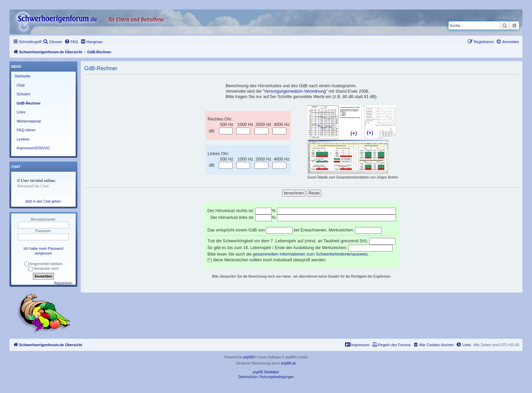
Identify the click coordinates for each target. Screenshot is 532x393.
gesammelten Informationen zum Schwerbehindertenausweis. (311, 254)
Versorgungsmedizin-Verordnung (295, 91)
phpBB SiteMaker (266, 372)
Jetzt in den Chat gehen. (43, 201)
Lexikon (23, 139)
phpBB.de (288, 363)
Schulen (23, 94)
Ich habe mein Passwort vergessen (43, 251)
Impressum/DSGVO (33, 148)
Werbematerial (29, 121)
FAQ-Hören (26, 130)
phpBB (248, 357)
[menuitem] (53, 42)
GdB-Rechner (29, 103)
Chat (21, 85)
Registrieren (63, 283)
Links (21, 112)
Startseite (22, 76)
